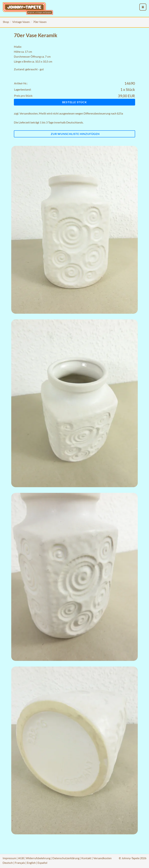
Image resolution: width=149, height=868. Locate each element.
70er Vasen (40, 22)
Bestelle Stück (74, 102)
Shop (6, 22)
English (31, 863)
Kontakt (86, 858)
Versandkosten (29, 113)
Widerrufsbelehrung (38, 858)
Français (20, 863)
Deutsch (8, 863)
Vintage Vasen (21, 22)
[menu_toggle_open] (143, 7)
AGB (21, 858)
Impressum (9, 858)
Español (42, 863)
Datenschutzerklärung (66, 858)
